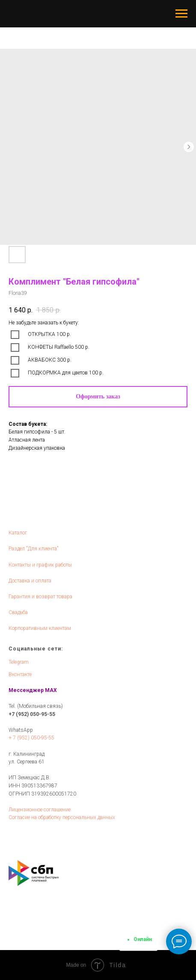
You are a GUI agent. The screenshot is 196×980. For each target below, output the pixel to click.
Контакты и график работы (40, 565)
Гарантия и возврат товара (40, 597)
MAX (51, 690)
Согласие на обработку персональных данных (62, 817)
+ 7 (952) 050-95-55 (31, 738)
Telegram (19, 662)
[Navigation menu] (181, 14)
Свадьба (18, 612)
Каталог (18, 533)
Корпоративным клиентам (40, 628)
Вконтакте (20, 674)
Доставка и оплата (30, 581)
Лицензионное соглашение (40, 810)
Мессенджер (26, 690)
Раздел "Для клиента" (34, 549)
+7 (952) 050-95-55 (32, 714)
